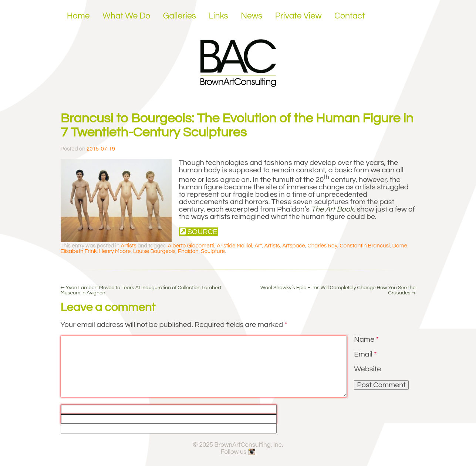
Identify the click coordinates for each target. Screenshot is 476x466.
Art (258, 246)
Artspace (294, 246)
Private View (298, 16)
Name (366, 340)
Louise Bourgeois (154, 251)
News (251, 16)
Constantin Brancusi (364, 246)
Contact (350, 16)
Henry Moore (115, 251)
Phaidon (188, 251)
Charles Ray (322, 246)
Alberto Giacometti (191, 246)
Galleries (180, 16)
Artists (128, 246)
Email (365, 354)
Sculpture (213, 251)
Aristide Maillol (234, 246)
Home (78, 16)
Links (218, 16)
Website (367, 369)
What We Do (126, 16)
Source (199, 232)
